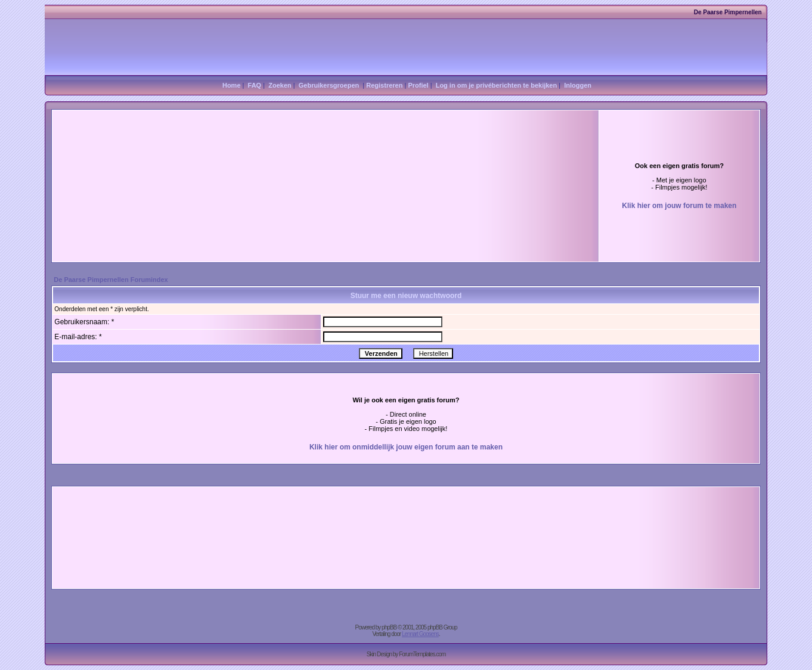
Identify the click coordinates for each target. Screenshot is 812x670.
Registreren (384, 85)
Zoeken (280, 85)
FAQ (255, 85)
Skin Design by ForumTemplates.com (406, 654)
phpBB (389, 627)
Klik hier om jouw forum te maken (679, 206)
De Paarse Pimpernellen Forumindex (111, 280)
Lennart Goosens (420, 634)
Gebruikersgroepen (329, 85)
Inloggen (578, 85)
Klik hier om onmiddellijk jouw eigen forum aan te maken (406, 447)
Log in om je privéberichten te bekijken (497, 85)
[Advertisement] (252, 163)
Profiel (418, 85)
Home (232, 85)
